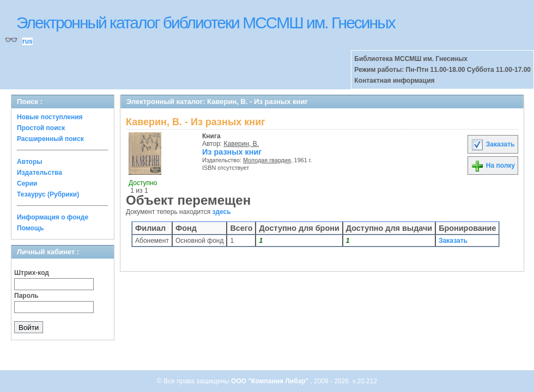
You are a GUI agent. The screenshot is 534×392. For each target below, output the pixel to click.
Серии (27, 183)
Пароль (26, 296)
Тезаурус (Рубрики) (48, 194)
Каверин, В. (242, 144)
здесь (222, 212)
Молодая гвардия (267, 160)
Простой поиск (41, 128)
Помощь (30, 228)
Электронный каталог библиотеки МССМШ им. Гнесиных (206, 23)
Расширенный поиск (50, 139)
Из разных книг (232, 152)
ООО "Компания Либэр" (271, 381)
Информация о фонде (53, 217)
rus (28, 41)
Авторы (30, 162)
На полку (493, 166)
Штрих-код (32, 273)
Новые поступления (50, 117)
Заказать (493, 144)
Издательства (40, 173)
